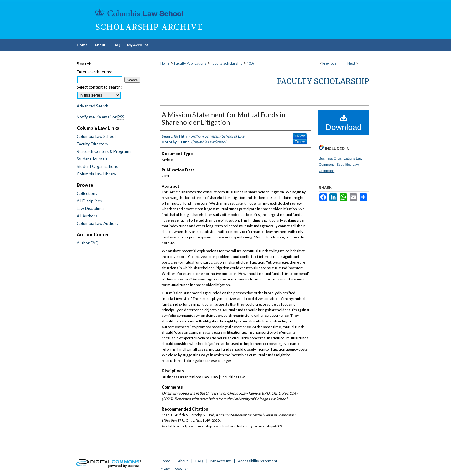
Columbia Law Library (96, 174)
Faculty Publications (190, 63)
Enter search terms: (94, 72)
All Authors (87, 216)
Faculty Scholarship (227, 63)
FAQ (199, 461)
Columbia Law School (96, 136)
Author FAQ (88, 243)
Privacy (165, 468)
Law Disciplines (91, 208)
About (183, 461)
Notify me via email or (101, 117)
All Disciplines (89, 201)
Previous (329, 63)
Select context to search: (99, 87)
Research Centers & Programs (104, 151)
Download (344, 123)
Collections (87, 193)
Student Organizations (97, 166)
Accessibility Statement (258, 461)
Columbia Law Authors (97, 223)
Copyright (182, 468)
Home (165, 63)
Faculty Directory (93, 144)
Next (351, 63)
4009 (251, 63)
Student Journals (92, 159)
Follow (300, 136)
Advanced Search (93, 106)
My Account (220, 461)
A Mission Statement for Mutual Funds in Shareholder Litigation (223, 118)
